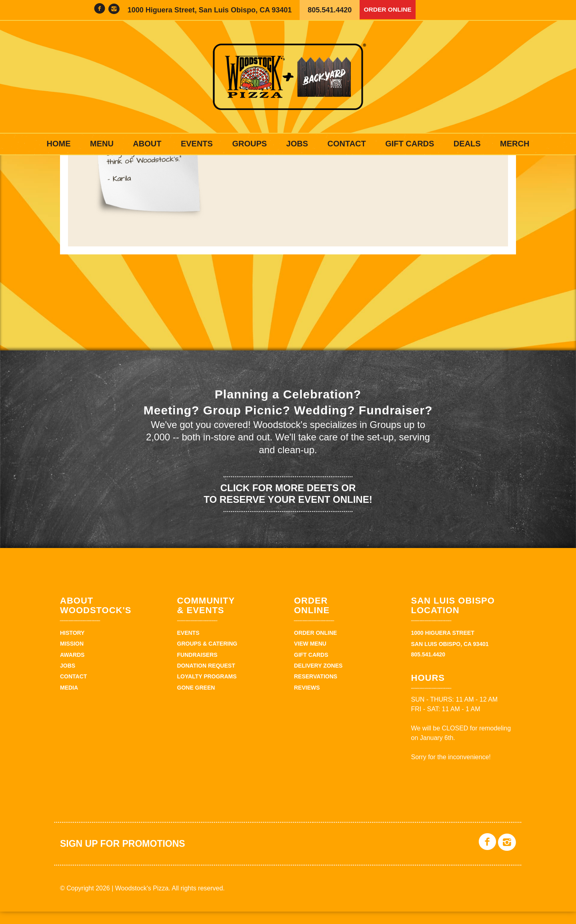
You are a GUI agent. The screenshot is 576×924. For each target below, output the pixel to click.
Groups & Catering (207, 656)
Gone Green (196, 700)
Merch (515, 144)
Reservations (316, 689)
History (72, 645)
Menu (102, 144)
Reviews (307, 700)
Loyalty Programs (207, 689)
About (147, 144)
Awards (72, 667)
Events (197, 144)
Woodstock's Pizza (288, 77)
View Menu (310, 656)
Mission (72, 656)
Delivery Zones (318, 678)
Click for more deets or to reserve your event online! (288, 506)
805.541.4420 (330, 10)
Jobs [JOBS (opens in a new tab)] (297, 144)
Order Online (391, 10)
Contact (346, 144)
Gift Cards (410, 144)
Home (59, 144)
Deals (467, 144)
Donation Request (206, 678)
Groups (249, 144)
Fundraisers (197, 667)
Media (69, 700)
